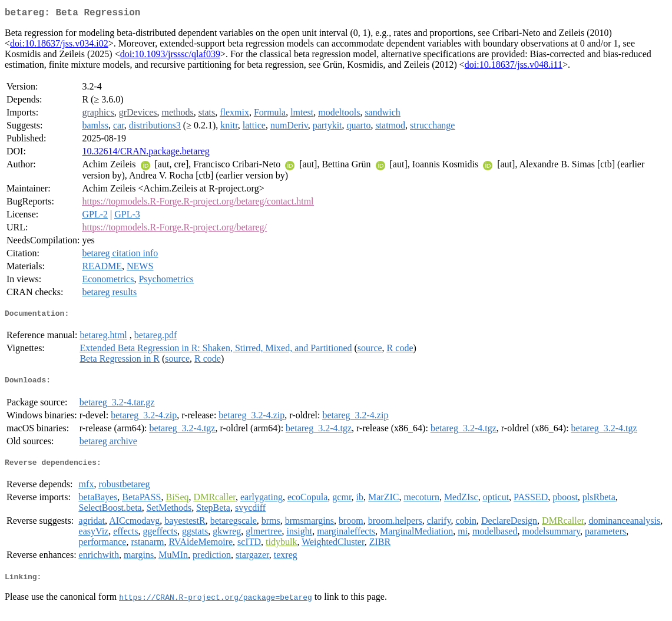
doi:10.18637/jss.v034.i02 (59, 46)
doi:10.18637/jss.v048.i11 (514, 67)
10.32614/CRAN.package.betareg (145, 153)
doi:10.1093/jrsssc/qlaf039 (170, 56)
